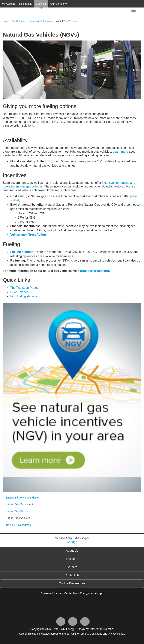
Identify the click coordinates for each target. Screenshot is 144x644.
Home (6, 21)
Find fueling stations (24, 296)
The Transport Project (25, 288)
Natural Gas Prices (17, 511)
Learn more (120, 152)
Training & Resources (18, 525)
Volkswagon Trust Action (28, 235)
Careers (72, 567)
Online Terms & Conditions (87, 634)
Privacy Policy (116, 634)
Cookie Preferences (72, 583)
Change (72, 542)
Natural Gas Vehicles (18, 518)
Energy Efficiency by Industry (22, 498)
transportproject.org (95, 271)
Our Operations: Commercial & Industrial (32, 21)
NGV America (19, 292)
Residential (26, 4)
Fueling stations (22, 252)
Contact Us (72, 575)
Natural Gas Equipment (19, 504)
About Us (72, 551)
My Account (9, 4)
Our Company (58, 4)
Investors (72, 559)
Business (41, 4)
